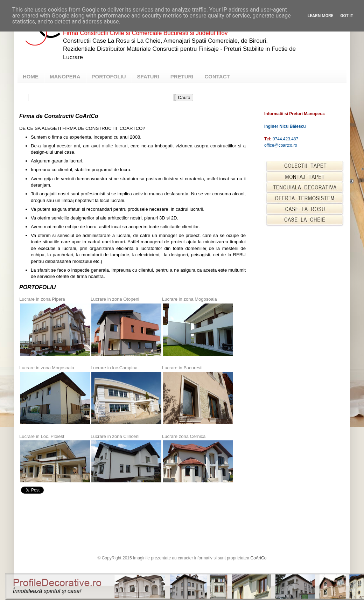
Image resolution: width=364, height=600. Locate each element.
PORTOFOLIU (109, 76)
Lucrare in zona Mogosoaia (190, 299)
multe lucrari (114, 146)
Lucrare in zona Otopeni (115, 299)
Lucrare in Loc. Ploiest (42, 436)
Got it (347, 16)
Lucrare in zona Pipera (42, 299)
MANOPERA (65, 76)
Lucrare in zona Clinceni (115, 436)
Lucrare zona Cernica (184, 436)
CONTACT (217, 76)
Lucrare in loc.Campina (114, 368)
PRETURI (182, 76)
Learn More (321, 16)
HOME (31, 76)
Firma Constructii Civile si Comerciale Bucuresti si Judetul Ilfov (145, 33)
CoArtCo (259, 558)
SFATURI (148, 76)
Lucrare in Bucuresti (182, 368)
